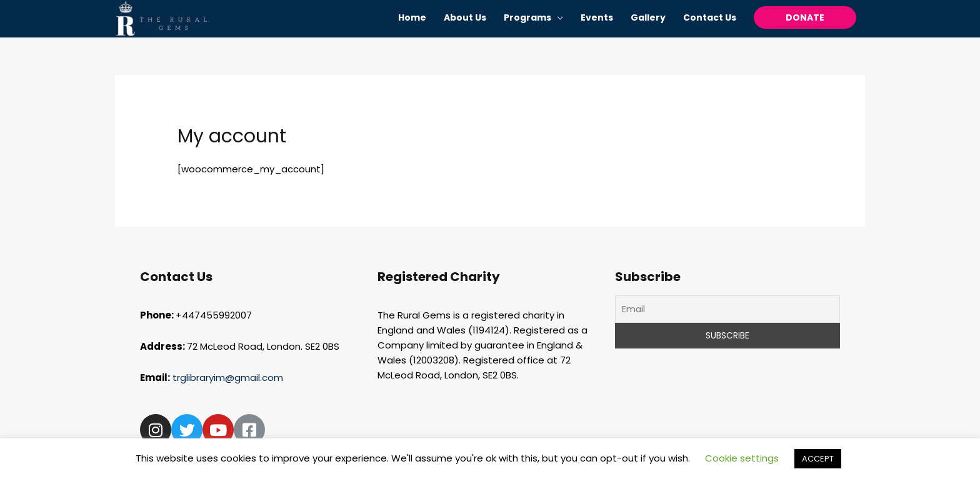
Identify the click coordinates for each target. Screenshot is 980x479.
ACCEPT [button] (818, 459)
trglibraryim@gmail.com (229, 378)
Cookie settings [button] (742, 458)
